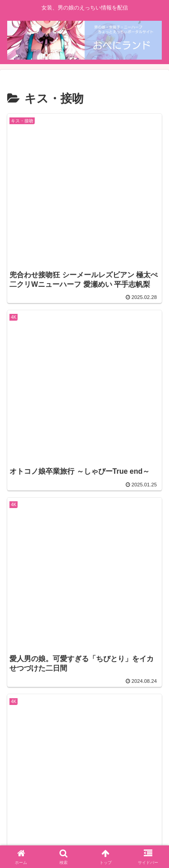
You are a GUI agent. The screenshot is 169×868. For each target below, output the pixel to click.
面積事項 (44, 814)
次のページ (85, 660)
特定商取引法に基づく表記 (85, 827)
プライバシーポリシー (125, 814)
